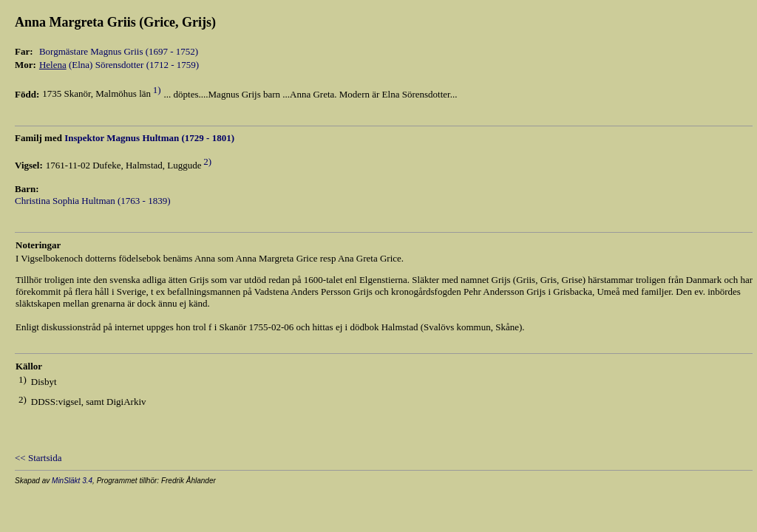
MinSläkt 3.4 (72, 481)
